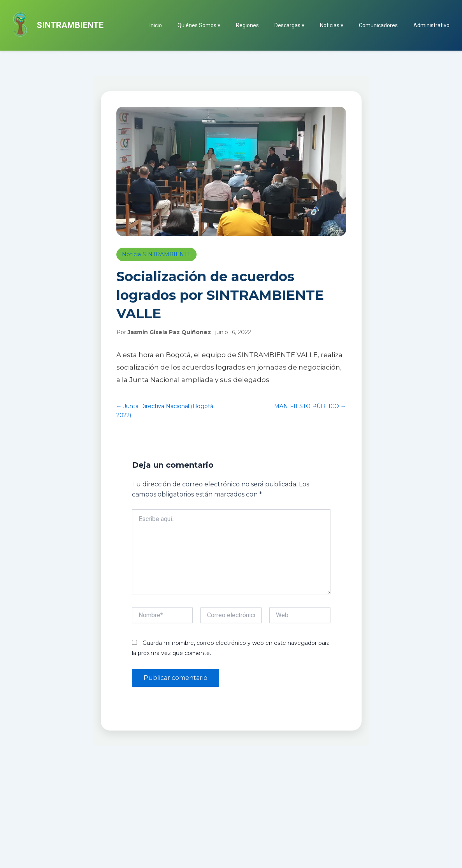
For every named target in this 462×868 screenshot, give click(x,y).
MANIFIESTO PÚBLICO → (310, 406)
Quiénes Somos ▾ (199, 25)
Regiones (247, 25)
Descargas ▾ (289, 25)
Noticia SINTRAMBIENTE (156, 254)
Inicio (156, 25)
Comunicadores (378, 25)
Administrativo (431, 25)
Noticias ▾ (332, 25)
